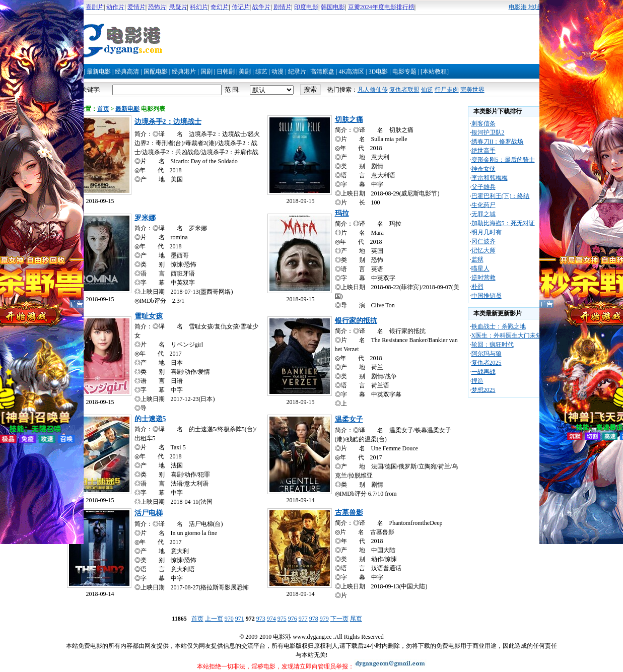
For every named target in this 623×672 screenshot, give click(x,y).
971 (240, 619)
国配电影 (156, 72)
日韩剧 (226, 72)
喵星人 (480, 268)
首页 (103, 109)
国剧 (206, 72)
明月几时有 (487, 232)
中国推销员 (487, 296)
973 (261, 619)
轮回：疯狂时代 (493, 345)
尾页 (356, 619)
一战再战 (483, 372)
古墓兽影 (349, 513)
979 (324, 619)
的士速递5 (150, 419)
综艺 (261, 72)
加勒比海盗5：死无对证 (503, 223)
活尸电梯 (149, 513)
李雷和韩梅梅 (490, 178)
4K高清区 (351, 72)
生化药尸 (483, 205)
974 (271, 619)
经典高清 (127, 72)
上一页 (214, 619)
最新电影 (99, 72)
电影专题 (404, 72)
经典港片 (184, 72)
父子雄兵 (483, 187)
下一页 (339, 619)
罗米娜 (145, 218)
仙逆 (427, 90)
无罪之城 (483, 214)
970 (229, 619)
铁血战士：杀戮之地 (499, 326)
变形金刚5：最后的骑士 (503, 160)
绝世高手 (483, 151)
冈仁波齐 (483, 241)
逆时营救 (483, 278)
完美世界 (472, 90)
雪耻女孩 (149, 316)
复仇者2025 (487, 363)
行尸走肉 (447, 90)
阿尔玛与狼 (487, 354)
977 (303, 619)
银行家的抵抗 (356, 321)
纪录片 (297, 72)
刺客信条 (483, 123)
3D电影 (378, 72)
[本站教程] (435, 72)
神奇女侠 (483, 169)
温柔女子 (349, 419)
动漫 (278, 72)
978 (314, 619)
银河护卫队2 (488, 132)
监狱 (477, 259)
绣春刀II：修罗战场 (498, 142)
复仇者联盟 (404, 90)
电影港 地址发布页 (534, 7)
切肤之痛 (349, 120)
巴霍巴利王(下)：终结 (501, 196)
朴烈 (477, 287)
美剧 (245, 72)
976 (293, 619)
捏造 (477, 381)
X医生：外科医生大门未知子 (510, 335)
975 (282, 619)
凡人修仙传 (373, 90)
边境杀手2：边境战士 (168, 122)
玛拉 (342, 213)
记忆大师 (483, 250)
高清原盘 (322, 72)
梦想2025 (483, 390)
